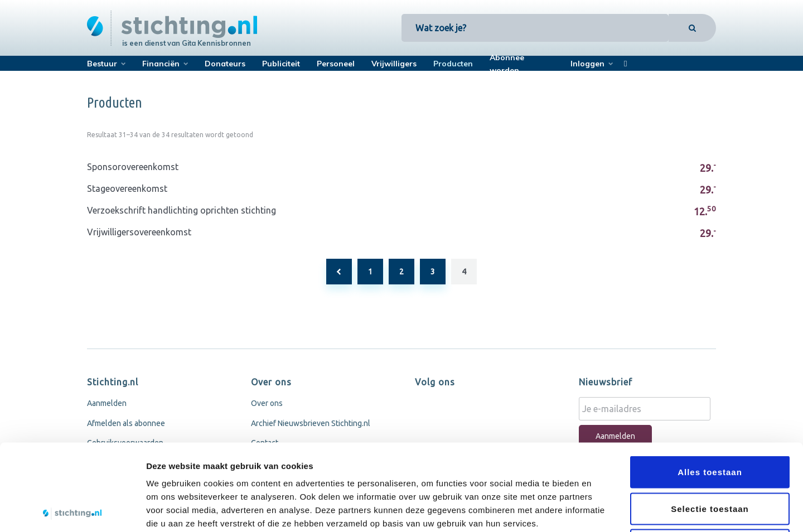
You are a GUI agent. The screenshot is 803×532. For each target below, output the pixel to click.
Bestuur (102, 64)
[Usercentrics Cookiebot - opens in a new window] (72, 510)
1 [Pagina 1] (370, 272)
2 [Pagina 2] (401, 272)
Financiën (161, 64)
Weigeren (710, 459)
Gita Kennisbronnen (216, 43)
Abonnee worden (507, 64)
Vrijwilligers (394, 64)
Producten (453, 64)
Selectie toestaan (710, 422)
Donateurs (225, 64)
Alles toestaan (710, 386)
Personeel (336, 64)
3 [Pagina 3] (433, 272)
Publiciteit (281, 64)
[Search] (692, 28)
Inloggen (587, 64)
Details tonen (603, 510)
